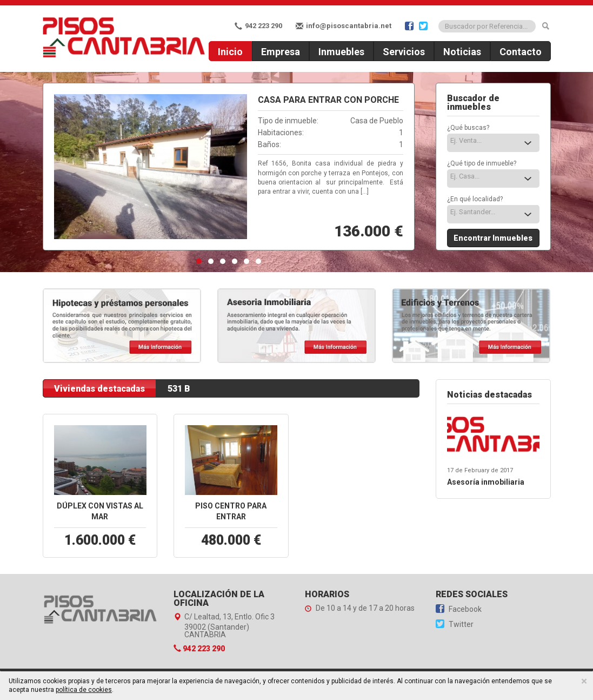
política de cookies (84, 690)
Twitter (455, 624)
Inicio (230, 52)
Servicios (404, 52)
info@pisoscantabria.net (344, 26)
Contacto (521, 52)
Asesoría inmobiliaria (486, 482)
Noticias (462, 52)
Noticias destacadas (489, 395)
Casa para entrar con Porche (328, 100)
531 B (179, 389)
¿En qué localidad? (475, 199)
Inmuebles (341, 52)
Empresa (281, 52)
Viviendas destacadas (99, 389)
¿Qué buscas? (468, 128)
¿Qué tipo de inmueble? (482, 163)
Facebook (459, 609)
